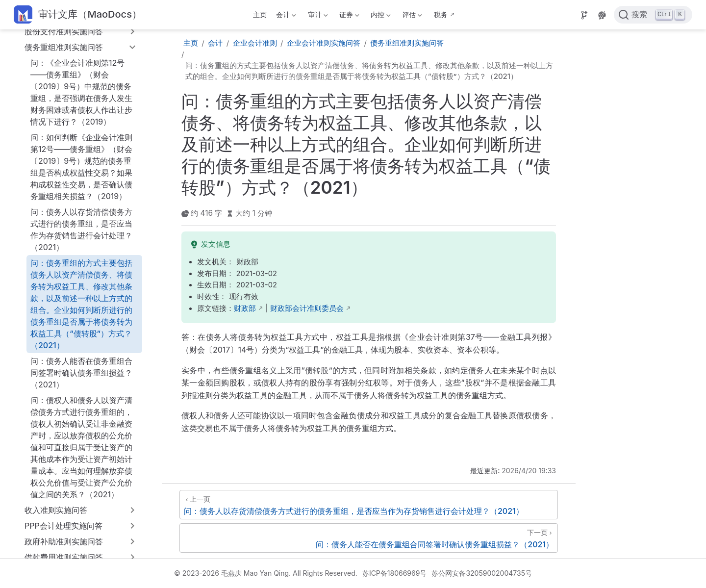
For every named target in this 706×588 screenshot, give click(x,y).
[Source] (584, 15)
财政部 (245, 308)
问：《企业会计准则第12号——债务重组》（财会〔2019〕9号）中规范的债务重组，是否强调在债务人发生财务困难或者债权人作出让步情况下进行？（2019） (81, 92)
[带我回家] (78, 15)
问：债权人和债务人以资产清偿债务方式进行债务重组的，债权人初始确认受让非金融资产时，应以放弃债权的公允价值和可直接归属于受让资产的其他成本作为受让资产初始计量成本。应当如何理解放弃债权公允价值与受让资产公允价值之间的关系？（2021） (81, 447)
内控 (380, 16)
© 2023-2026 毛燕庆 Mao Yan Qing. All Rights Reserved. (266, 573)
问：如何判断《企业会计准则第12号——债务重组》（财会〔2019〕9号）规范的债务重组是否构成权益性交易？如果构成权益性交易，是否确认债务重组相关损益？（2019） (81, 167)
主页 (260, 14)
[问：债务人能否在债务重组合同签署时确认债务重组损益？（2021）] (369, 538)
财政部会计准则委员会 (307, 308)
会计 (285, 16)
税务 (441, 14)
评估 (411, 16)
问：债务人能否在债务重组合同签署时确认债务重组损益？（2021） (81, 373)
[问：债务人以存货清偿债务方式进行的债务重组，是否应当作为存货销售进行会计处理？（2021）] (369, 505)
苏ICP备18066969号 (395, 573)
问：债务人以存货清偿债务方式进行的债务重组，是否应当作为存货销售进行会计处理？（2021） (81, 230)
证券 (348, 16)
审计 (317, 16)
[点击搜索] (653, 15)
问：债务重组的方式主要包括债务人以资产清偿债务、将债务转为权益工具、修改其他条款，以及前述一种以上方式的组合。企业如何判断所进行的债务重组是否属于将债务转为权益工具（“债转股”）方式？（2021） (81, 304)
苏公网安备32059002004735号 (482, 573)
